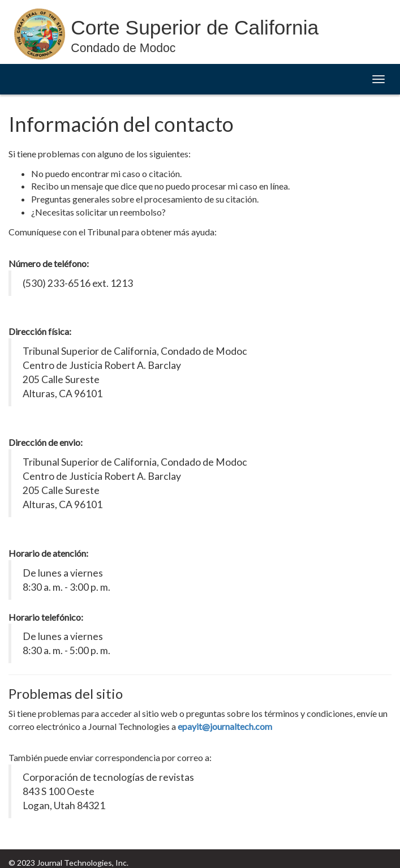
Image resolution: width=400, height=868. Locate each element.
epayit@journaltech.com (225, 726)
